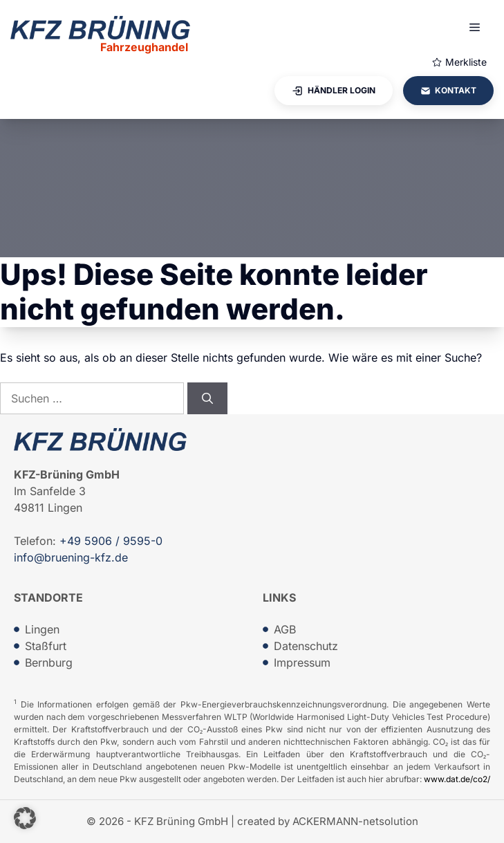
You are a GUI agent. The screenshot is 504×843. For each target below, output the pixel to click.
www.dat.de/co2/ (457, 779)
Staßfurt (46, 646)
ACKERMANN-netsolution (355, 821)
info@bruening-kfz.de (71, 557)
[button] (25, 818)
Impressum (302, 663)
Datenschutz (306, 646)
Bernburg (49, 663)
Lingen (42, 629)
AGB (285, 629)
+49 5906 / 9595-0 (111, 541)
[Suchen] (207, 398)
